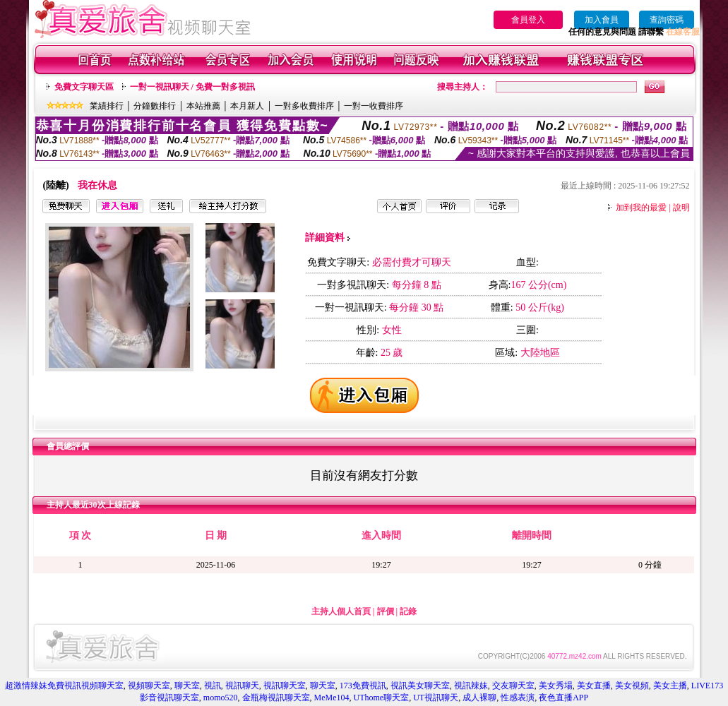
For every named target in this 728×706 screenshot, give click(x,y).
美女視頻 (632, 686)
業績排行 (107, 106)
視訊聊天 (242, 686)
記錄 (408, 611)
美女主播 (670, 686)
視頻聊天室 (149, 686)
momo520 (221, 698)
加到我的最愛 (641, 208)
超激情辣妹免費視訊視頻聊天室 (64, 686)
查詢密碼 (667, 20)
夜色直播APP (563, 698)
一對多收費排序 (304, 106)
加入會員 (602, 20)
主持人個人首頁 (341, 611)
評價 (386, 611)
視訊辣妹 (471, 686)
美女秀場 (556, 686)
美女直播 (594, 686)
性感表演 (518, 698)
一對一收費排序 (374, 106)
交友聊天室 (513, 686)
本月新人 (247, 106)
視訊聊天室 (285, 686)
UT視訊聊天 (436, 698)
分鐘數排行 (155, 106)
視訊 (213, 686)
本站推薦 (203, 106)
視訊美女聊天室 (420, 686)
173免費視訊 (363, 686)
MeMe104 (332, 698)
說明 (681, 208)
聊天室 (187, 686)
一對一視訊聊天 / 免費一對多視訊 (192, 87)
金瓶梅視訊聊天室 (276, 698)
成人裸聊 (479, 698)
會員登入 (528, 20)
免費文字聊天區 (84, 87)
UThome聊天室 (382, 698)
